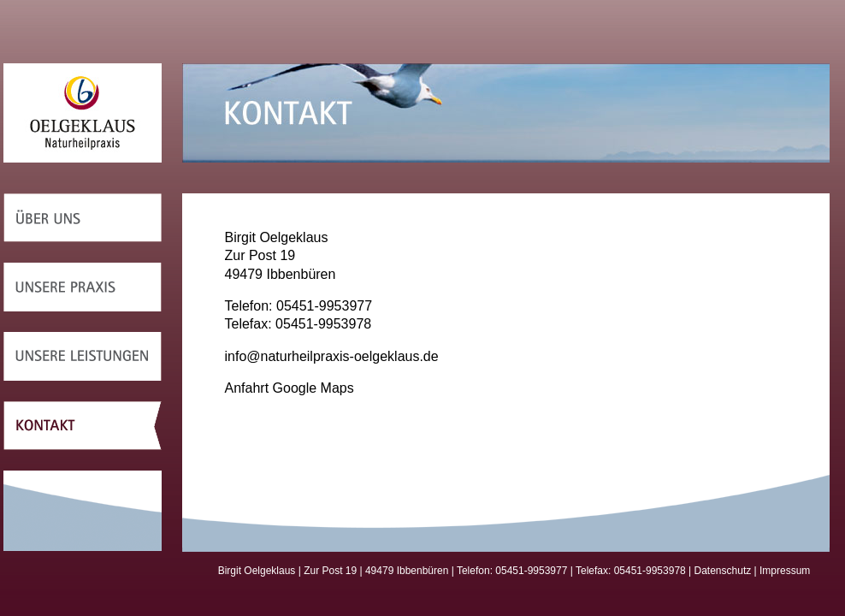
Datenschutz (723, 571)
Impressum (785, 571)
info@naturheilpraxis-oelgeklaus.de (332, 356)
